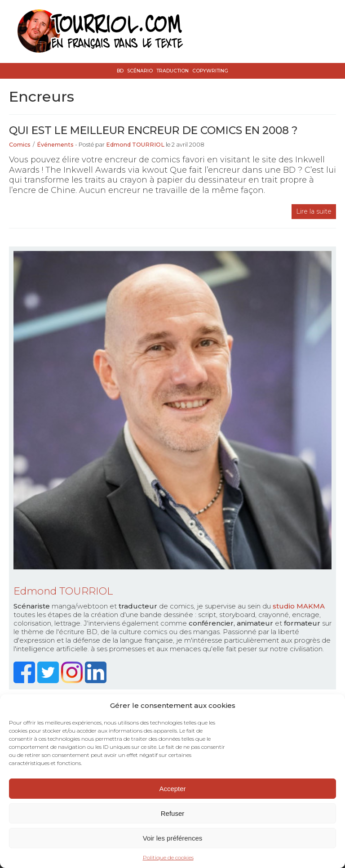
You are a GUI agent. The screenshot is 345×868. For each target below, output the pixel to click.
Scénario (140, 71)
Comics (20, 145)
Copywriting (210, 71)
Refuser (173, 813)
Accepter (172, 789)
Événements (55, 145)
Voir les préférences (173, 838)
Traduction (172, 71)
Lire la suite (314, 211)
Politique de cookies (168, 857)
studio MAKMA (299, 606)
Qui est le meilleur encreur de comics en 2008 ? (153, 130)
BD (120, 71)
